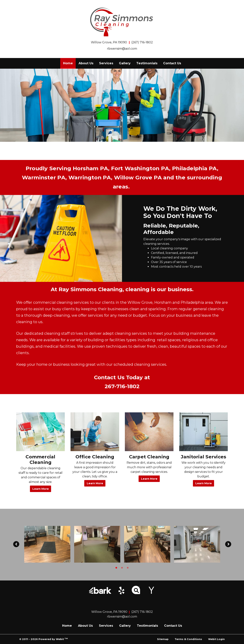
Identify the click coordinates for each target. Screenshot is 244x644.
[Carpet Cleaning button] (149, 432)
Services (106, 63)
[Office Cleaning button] (95, 432)
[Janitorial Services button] (203, 432)
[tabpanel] (47, 544)
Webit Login (216, 639)
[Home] (122, 22)
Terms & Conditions (188, 639)
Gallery (125, 63)
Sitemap (163, 639)
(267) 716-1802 (142, 42)
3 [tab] (128, 568)
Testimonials (147, 63)
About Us (86, 63)
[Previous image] (16, 544)
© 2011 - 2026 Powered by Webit (43, 639)
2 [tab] (122, 568)
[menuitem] (68, 63)
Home (69, 62)
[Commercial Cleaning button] (41, 432)
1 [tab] (116, 568)
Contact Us (172, 63)
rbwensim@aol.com (122, 49)
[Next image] (228, 544)
